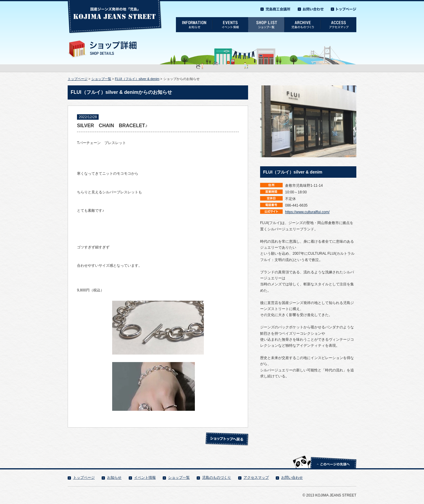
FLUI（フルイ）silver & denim (137, 79)
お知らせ (114, 478)
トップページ (78, 79)
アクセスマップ (256, 478)
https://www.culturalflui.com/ (307, 212)
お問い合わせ (292, 478)
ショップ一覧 (101, 79)
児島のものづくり (217, 478)
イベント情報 (145, 478)
